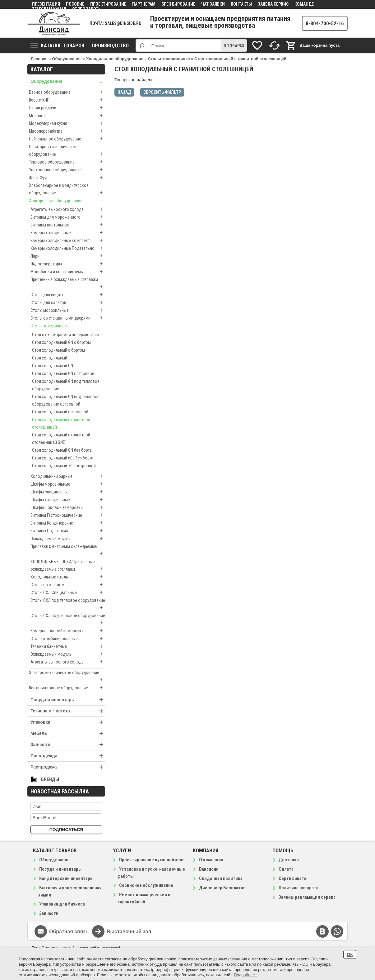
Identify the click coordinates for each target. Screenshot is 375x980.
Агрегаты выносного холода (68, 209)
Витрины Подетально (68, 531)
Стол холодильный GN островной (63, 373)
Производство (110, 45)
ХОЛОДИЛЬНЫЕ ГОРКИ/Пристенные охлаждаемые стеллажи (68, 566)
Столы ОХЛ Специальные (68, 592)
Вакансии (209, 869)
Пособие (75, 4)
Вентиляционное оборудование (67, 688)
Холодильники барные (68, 476)
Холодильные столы (68, 577)
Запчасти (68, 745)
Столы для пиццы (68, 295)
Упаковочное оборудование (67, 170)
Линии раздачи (67, 108)
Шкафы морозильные (68, 484)
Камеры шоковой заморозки (68, 631)
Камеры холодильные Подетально (68, 248)
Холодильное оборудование (67, 201)
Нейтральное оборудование (67, 139)
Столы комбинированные (68, 639)
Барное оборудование (67, 92)
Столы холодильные (68, 326)
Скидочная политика (221, 878)
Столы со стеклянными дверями (68, 318)
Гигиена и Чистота (68, 711)
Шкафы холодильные (68, 500)
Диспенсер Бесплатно (222, 888)
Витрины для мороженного (68, 217)
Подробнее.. (245, 975)
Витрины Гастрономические (68, 515)
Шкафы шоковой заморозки (68, 507)
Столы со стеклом (68, 585)
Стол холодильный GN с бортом (61, 342)
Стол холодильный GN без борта (62, 450)
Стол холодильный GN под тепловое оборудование (66, 385)
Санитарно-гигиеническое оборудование (67, 151)
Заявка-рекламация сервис (307, 897)
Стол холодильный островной (60, 412)
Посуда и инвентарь (68, 700)
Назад (124, 92)
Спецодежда (68, 756)
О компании (211, 860)
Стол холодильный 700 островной (64, 466)
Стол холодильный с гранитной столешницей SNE (61, 439)
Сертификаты (293, 878)
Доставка (289, 860)
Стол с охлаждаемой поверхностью (65, 335)
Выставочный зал (129, 932)
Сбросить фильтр (162, 92)
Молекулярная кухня (67, 123)
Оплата (286, 869)
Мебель (68, 733)
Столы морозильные (68, 310)
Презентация (46, 4)
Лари (68, 256)
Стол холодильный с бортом (58, 350)
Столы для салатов (68, 302)
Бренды (50, 779)
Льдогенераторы (68, 264)
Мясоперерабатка (67, 131)
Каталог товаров (57, 45)
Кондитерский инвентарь (66, 878)
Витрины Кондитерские (68, 523)
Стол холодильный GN (53, 366)
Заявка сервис (273, 4)
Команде (304, 4)
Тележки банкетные (68, 646)
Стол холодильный (50, 358)
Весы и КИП (67, 100)
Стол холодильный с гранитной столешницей (61, 423)
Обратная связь (69, 932)
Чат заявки (213, 4)
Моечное (67, 116)
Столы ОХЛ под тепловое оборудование (68, 605)
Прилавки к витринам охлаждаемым (68, 551)
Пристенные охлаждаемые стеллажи (68, 284)
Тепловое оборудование (67, 162)
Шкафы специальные (68, 492)
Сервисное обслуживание (146, 885)
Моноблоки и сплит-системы (68, 272)
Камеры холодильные (68, 233)
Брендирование (178, 4)
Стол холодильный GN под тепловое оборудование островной (66, 400)
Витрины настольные (68, 225)
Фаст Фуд (67, 178)
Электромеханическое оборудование (67, 677)
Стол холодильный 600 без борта (63, 458)
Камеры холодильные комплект (68, 240)
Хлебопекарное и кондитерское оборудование (67, 190)
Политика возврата (299, 888)
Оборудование (68, 81)
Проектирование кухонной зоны (152, 860)
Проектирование (108, 4)
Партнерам (144, 4)
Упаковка (68, 722)
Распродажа (68, 767)
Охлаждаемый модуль (68, 539)
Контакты (241, 4)
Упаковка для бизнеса (62, 904)
